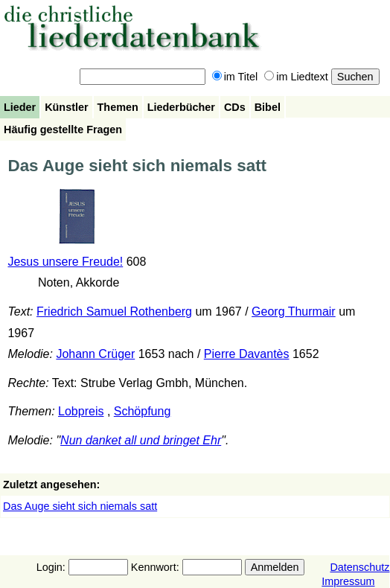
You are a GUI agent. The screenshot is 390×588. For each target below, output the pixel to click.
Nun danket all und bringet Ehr (141, 440)
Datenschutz (359, 567)
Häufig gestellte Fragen (63, 130)
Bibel (268, 107)
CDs (235, 107)
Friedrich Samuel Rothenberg (114, 311)
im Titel (235, 77)
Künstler (66, 107)
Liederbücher (181, 107)
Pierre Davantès (247, 354)
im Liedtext (296, 77)
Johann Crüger (95, 354)
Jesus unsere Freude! (65, 262)
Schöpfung (143, 411)
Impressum (348, 581)
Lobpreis (81, 411)
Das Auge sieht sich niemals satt (80, 506)
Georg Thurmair (294, 311)
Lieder (20, 107)
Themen (118, 107)
